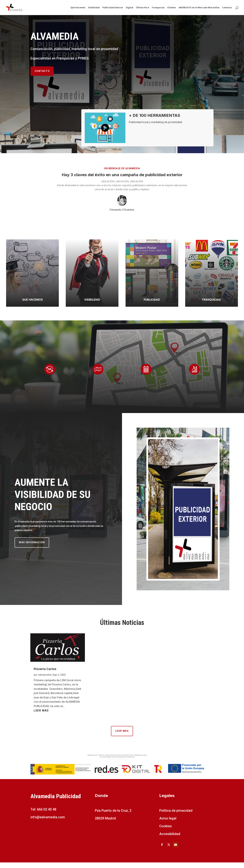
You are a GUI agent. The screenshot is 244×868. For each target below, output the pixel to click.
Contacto (227, 8)
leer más (41, 711)
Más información (32, 542)
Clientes (172, 8)
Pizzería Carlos (45, 669)
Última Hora (143, 8)
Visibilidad (94, 8)
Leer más (122, 731)
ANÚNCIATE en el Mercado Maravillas (199, 8)
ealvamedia (45, 675)
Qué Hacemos (78, 8)
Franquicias (158, 8)
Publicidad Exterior (113, 8)
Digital (130, 8)
